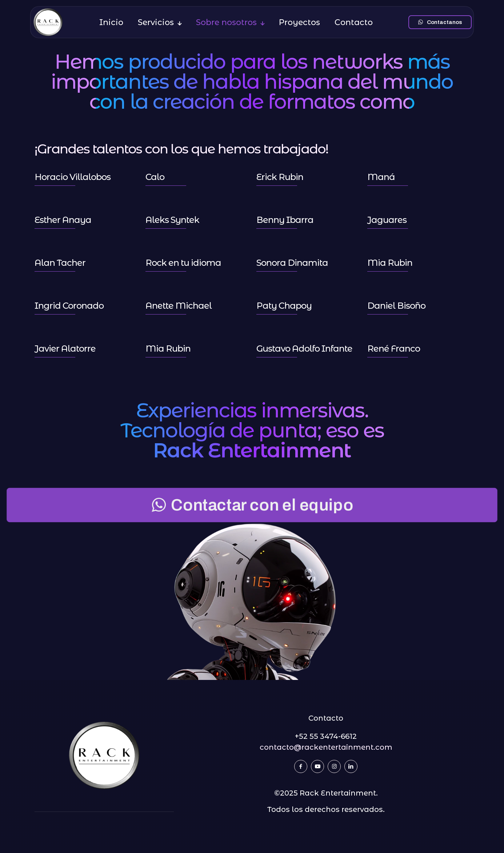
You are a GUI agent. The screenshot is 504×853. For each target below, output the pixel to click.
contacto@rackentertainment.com (326, 747)
